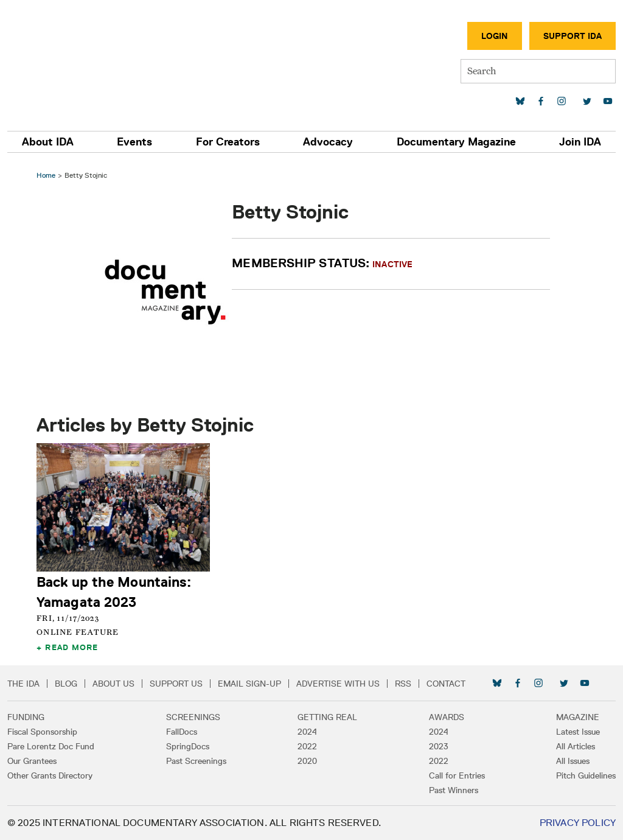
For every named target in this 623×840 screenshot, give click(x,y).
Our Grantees (32, 761)
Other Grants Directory (50, 775)
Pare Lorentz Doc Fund (51, 746)
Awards (447, 717)
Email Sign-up (249, 684)
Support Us (176, 684)
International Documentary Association (78, 59)
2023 (439, 746)
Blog (66, 684)
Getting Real (327, 717)
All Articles (576, 746)
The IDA (23, 684)
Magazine (578, 717)
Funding (26, 717)
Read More (71, 647)
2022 (307, 746)
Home (46, 175)
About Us (113, 684)
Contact (446, 684)
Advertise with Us (338, 684)
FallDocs (182, 732)
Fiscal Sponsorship (42, 732)
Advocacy (328, 142)
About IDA (48, 142)
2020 (307, 761)
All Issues (573, 761)
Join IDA (580, 142)
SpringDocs (188, 746)
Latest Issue (578, 732)
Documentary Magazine (456, 142)
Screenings (193, 717)
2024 (307, 732)
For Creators (228, 142)
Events (134, 142)
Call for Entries (457, 775)
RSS (403, 684)
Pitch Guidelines (586, 775)
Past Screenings (196, 761)
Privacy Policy (578, 823)
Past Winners (454, 790)
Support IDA (573, 36)
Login (495, 36)
